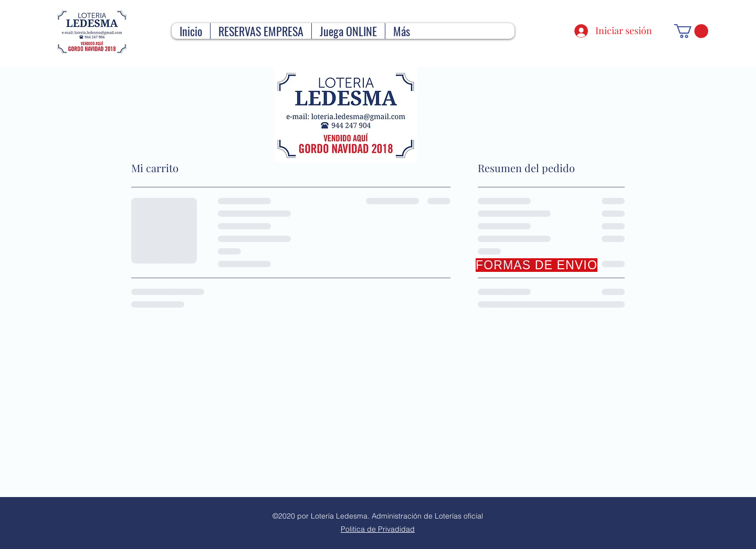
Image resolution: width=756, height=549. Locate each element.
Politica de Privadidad (378, 529)
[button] (691, 31)
